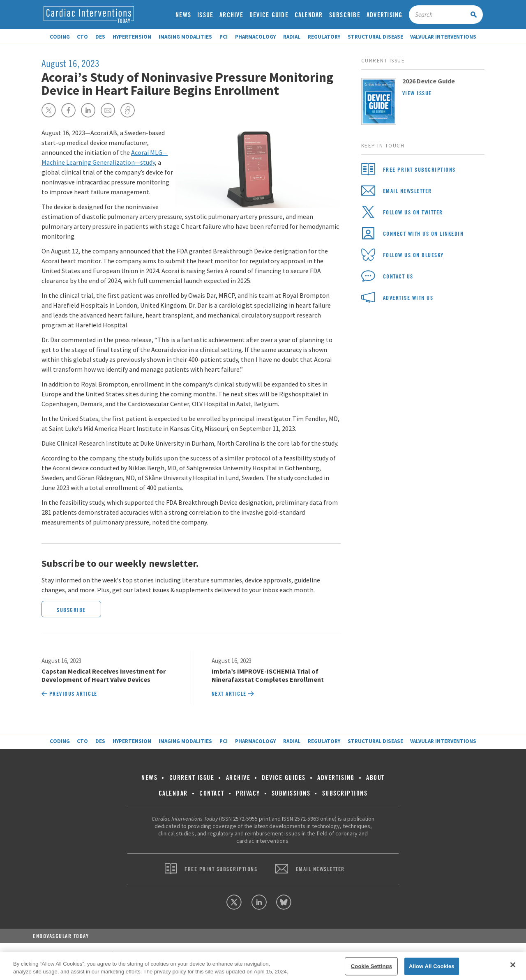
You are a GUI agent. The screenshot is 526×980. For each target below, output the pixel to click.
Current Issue (192, 778)
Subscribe (345, 15)
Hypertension (132, 37)
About (375, 778)
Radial (292, 37)
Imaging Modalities (185, 37)
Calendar (309, 15)
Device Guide (269, 15)
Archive (231, 15)
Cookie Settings (371, 966)
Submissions (291, 793)
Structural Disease (375, 37)
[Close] (513, 965)
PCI (224, 37)
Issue (205, 15)
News (183, 15)
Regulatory (324, 37)
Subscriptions (345, 793)
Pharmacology (255, 37)
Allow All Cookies (432, 966)
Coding (60, 37)
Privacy (248, 793)
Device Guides (284, 778)
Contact (212, 793)
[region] (263, 966)
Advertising (385, 15)
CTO (82, 37)
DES (100, 37)
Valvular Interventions (443, 37)
